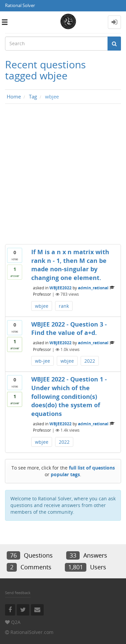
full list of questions (92, 468)
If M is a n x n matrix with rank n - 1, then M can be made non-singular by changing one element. (70, 265)
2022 (90, 361)
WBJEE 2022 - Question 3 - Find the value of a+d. (69, 329)
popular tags (65, 474)
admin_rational (93, 288)
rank (64, 306)
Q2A (16, 622)
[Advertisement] (63, 176)
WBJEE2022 (60, 288)
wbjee (42, 306)
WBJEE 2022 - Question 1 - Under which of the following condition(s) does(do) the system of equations (69, 396)
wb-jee (43, 361)
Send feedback (18, 593)
